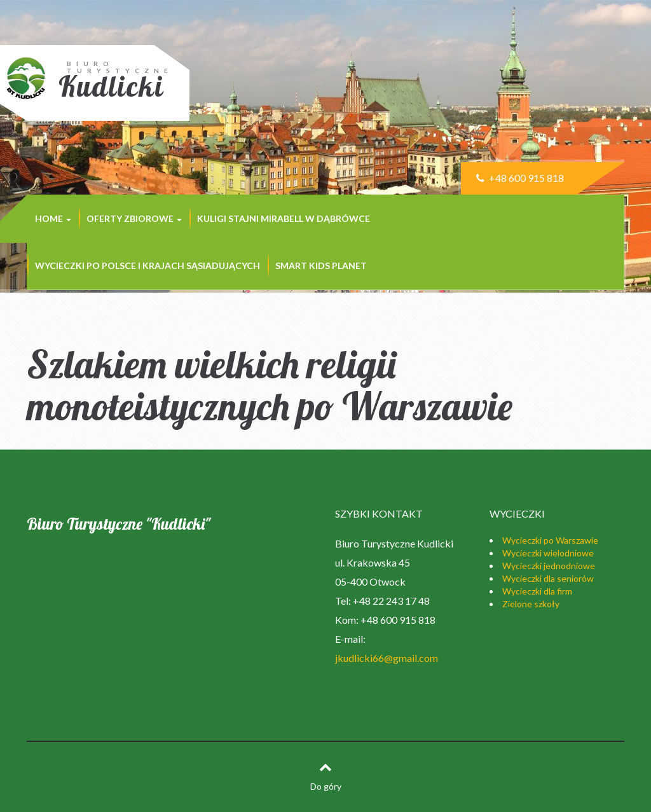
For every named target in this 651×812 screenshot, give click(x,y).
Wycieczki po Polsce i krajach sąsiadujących (147, 265)
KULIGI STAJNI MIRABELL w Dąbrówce (284, 218)
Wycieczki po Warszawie (550, 540)
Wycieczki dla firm (537, 591)
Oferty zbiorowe (134, 218)
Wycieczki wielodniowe (548, 553)
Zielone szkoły (531, 604)
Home (53, 218)
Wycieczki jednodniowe (549, 566)
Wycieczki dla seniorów (548, 578)
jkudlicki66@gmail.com (387, 658)
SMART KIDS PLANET (321, 265)
